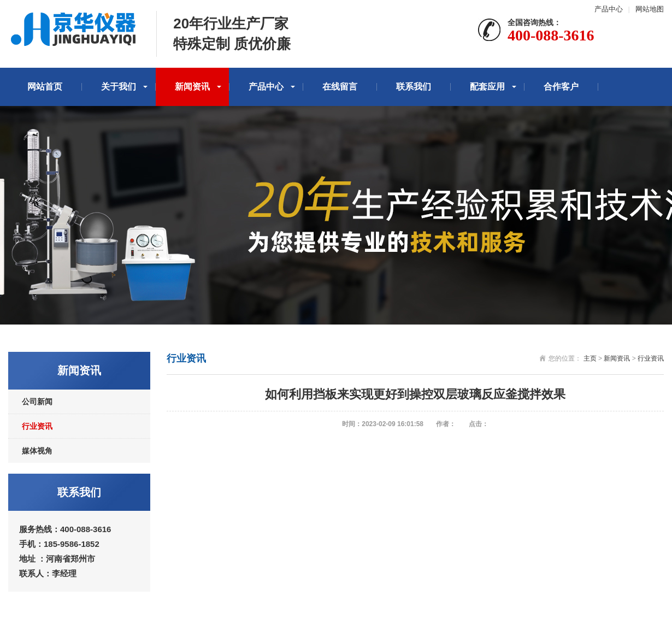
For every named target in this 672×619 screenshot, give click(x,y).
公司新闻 (37, 402)
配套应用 (487, 87)
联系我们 (414, 87)
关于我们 (119, 87)
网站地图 (650, 9)
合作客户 (561, 87)
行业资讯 (37, 426)
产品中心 (609, 9)
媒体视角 (37, 451)
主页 (590, 358)
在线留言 (340, 87)
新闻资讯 (192, 87)
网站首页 (45, 87)
